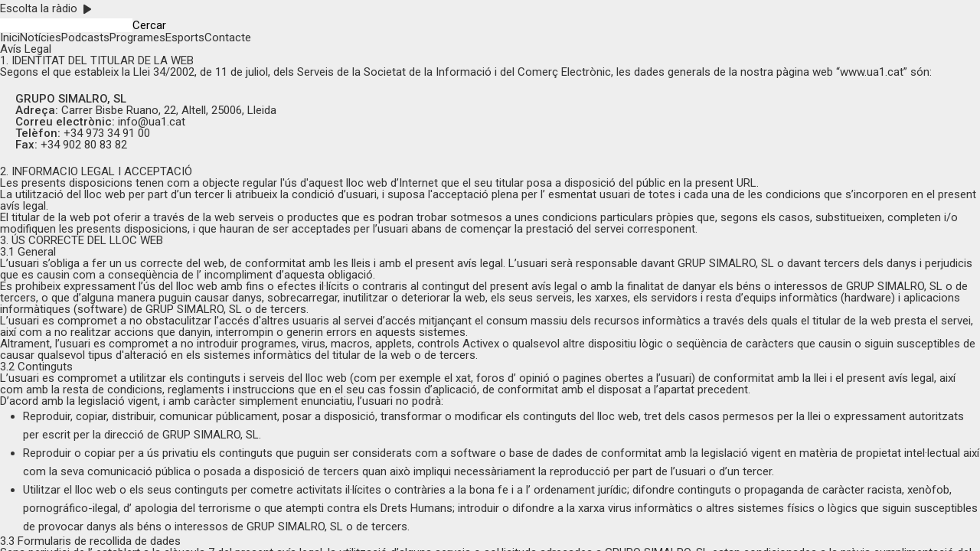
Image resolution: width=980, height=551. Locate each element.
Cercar (149, 26)
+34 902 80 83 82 (84, 145)
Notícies (41, 37)
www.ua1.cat (872, 72)
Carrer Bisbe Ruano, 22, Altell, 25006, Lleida (169, 110)
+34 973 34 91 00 (107, 133)
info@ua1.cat (152, 122)
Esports (185, 37)
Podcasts (85, 37)
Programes (137, 37)
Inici (10, 37)
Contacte (228, 37)
